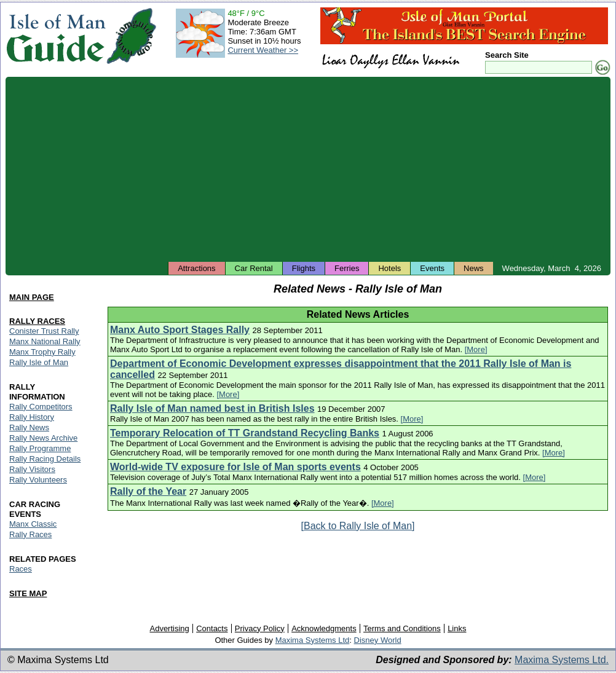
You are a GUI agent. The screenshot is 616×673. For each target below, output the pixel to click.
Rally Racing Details (45, 459)
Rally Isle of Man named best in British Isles (212, 408)
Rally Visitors (32, 469)
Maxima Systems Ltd (313, 640)
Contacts (212, 628)
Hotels (389, 268)
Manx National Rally (45, 341)
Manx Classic (33, 524)
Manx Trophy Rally (42, 352)
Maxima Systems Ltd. (562, 660)
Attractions (196, 268)
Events (432, 268)
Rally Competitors (41, 407)
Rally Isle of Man (39, 362)
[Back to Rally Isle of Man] (358, 526)
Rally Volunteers (38, 480)
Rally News (29, 427)
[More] (476, 349)
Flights (304, 268)
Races (21, 569)
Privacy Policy (260, 628)
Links (457, 628)
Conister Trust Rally (44, 331)
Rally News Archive (43, 438)
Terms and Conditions (402, 628)
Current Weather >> (263, 50)
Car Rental (254, 268)
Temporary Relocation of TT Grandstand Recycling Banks (245, 433)
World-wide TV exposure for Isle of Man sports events (235, 467)
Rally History (32, 417)
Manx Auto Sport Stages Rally (180, 330)
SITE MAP (28, 593)
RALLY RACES (37, 321)
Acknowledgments (324, 628)
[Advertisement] (308, 169)
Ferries (347, 268)
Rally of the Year (148, 491)
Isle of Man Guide (56, 36)
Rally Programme (40, 448)
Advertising (169, 628)
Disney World (378, 640)
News (474, 268)
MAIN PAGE (32, 297)
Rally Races (30, 534)
